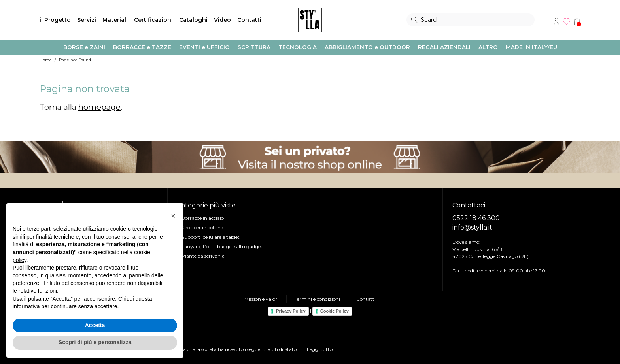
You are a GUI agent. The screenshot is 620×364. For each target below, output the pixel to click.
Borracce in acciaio (203, 218)
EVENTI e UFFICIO (204, 47)
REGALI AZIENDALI (444, 47)
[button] (173, 216)
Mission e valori (261, 299)
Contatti (249, 20)
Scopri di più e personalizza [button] (95, 342)
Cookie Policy (335, 311)
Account (556, 21)
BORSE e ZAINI (84, 47)
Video (222, 20)
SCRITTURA (254, 47)
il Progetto (55, 20)
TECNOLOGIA (298, 47)
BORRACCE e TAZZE (142, 47)
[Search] (471, 20)
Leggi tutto (320, 349)
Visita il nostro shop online (310, 157)
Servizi (87, 20)
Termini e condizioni (317, 299)
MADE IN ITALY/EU (531, 47)
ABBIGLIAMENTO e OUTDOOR (367, 47)
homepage (99, 107)
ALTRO (488, 47)
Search (414, 20)
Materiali (115, 20)
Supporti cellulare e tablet (211, 237)
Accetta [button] (95, 325)
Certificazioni (153, 20)
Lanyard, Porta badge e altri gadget (222, 246)
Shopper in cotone (202, 227)
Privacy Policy (291, 311)
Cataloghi (193, 20)
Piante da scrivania (203, 256)
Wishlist (567, 21)
